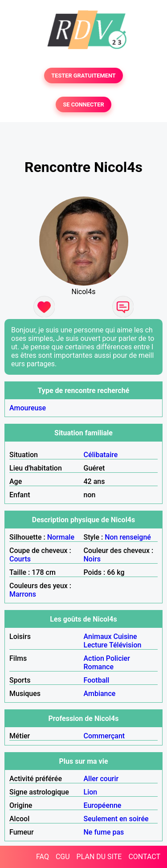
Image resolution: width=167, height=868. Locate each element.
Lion (91, 792)
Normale (61, 537)
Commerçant (104, 736)
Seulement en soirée (116, 819)
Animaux (98, 637)
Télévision (125, 645)
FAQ (43, 857)
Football (97, 680)
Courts (20, 559)
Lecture (96, 645)
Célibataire (101, 455)
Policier (118, 658)
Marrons (23, 594)
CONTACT (144, 857)
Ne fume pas (104, 832)
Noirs (92, 559)
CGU (63, 857)
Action (94, 658)
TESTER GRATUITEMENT (83, 76)
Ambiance (100, 694)
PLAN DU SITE (99, 857)
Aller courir (101, 779)
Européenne (103, 805)
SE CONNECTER (83, 104)
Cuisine (125, 637)
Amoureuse (28, 408)
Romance (99, 667)
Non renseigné (128, 537)
